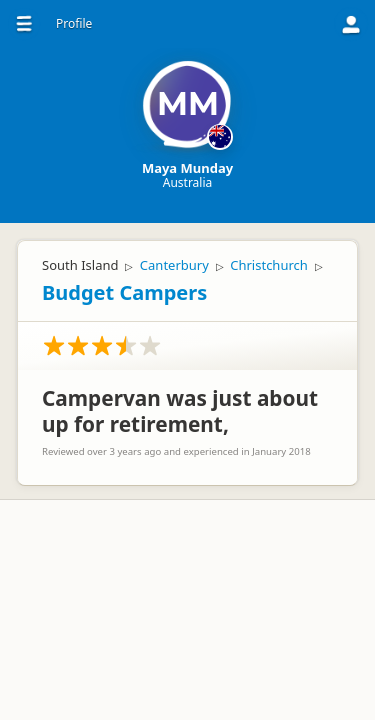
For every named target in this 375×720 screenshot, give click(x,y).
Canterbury (174, 265)
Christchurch (269, 265)
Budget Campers (124, 292)
